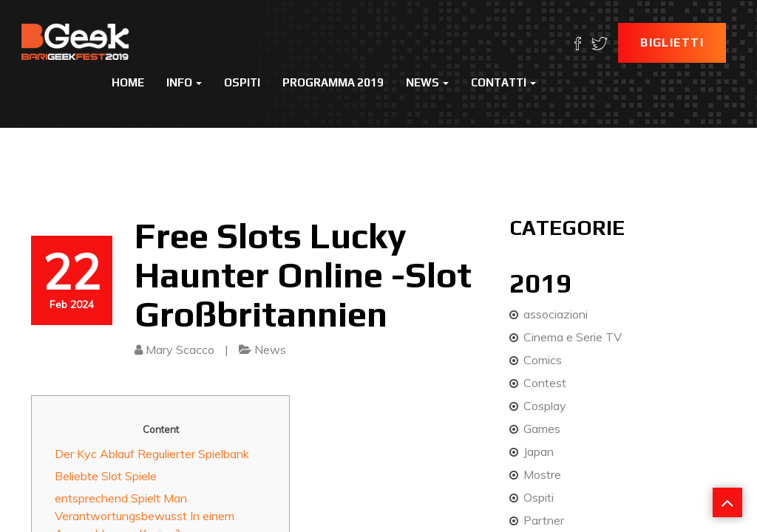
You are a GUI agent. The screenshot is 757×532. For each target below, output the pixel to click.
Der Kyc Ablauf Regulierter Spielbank (152, 454)
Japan (539, 451)
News (427, 82)
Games (542, 429)
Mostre (542, 474)
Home (128, 82)
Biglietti (672, 42)
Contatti (503, 82)
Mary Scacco (180, 349)
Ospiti (242, 82)
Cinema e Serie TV (573, 337)
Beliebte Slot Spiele (106, 476)
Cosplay (545, 406)
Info (184, 82)
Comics (543, 360)
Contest (545, 383)
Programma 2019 (333, 82)
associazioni (556, 314)
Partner (544, 520)
